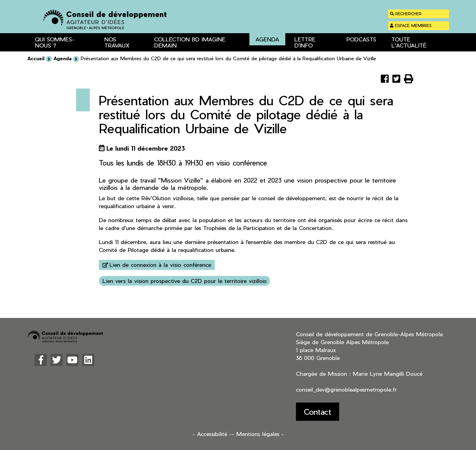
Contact (318, 412)
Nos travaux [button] (117, 42)
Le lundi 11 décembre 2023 (146, 148)
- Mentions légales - (258, 434)
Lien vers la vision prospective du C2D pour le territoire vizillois (184, 281)
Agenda (267, 39)
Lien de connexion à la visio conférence (160, 265)
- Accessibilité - (212, 434)
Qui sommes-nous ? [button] (55, 42)
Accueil (36, 58)
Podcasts (361, 39)
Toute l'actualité (409, 42)
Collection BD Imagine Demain (190, 42)
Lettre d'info (305, 42)
